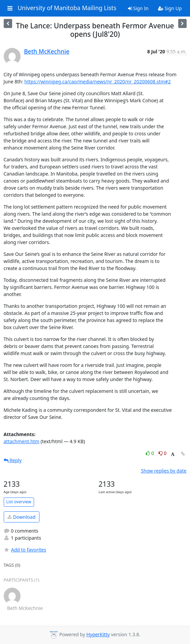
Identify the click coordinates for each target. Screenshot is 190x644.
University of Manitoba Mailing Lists (67, 8)
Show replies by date (164, 471)
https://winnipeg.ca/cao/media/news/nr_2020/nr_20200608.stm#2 (97, 82)
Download (21, 517)
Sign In (138, 8)
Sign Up (170, 8)
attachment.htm (22, 441)
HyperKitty (98, 634)
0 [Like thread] (150, 453)
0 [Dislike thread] (163, 453)
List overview (19, 502)
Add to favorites (25, 550)
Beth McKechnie (47, 51)
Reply (13, 460)
